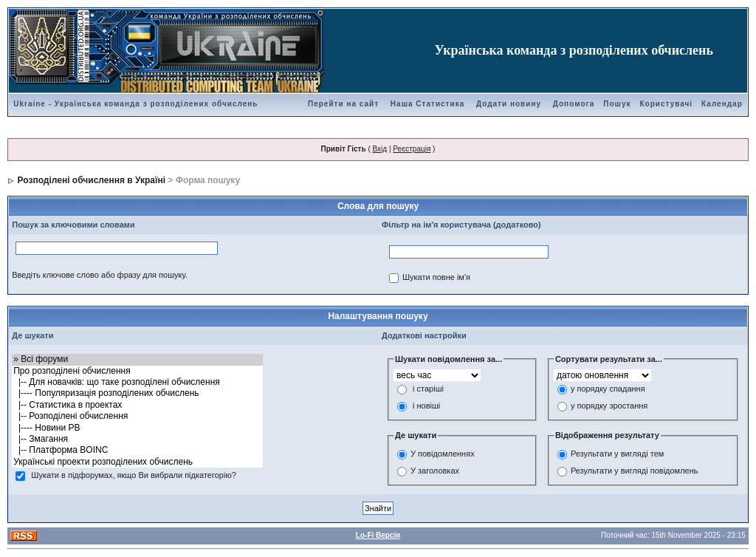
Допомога (574, 104)
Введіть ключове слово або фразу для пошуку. (100, 275)
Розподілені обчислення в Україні (92, 180)
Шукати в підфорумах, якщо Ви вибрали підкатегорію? (133, 476)
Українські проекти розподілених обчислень (137, 462)
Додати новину (509, 104)
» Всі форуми (137, 359)
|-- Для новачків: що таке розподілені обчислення (137, 382)
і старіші (428, 389)
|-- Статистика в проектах (137, 405)
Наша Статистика (427, 104)
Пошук (617, 104)
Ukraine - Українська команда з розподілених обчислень (135, 104)
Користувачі (666, 104)
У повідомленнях (443, 454)
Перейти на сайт (343, 104)
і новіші (426, 406)
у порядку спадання (608, 389)
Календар (722, 104)
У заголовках (435, 471)
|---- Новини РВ (137, 428)
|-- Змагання (137, 439)
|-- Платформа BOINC (137, 450)
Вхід (380, 149)
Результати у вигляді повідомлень (635, 471)
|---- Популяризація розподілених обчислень (137, 393)
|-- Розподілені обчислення (137, 416)
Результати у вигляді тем (617, 454)
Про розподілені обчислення (137, 371)
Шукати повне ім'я (436, 278)
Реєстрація (412, 149)
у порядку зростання (609, 406)
